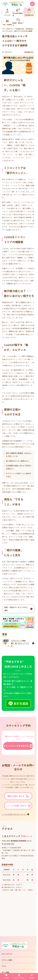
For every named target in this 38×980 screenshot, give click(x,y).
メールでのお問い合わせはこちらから (14, 814)
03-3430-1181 (8, 844)
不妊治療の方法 (20, 29)
